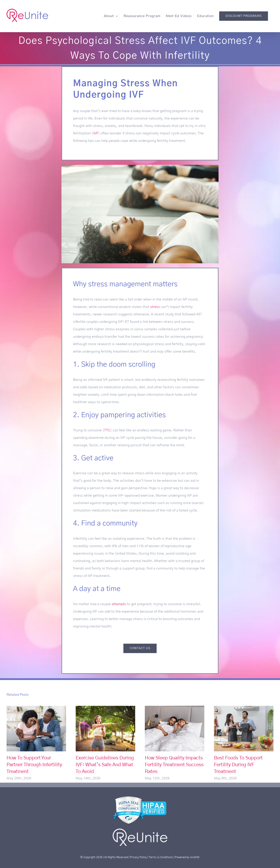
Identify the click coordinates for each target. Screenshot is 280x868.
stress (155, 307)
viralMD (195, 857)
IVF (96, 133)
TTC (107, 430)
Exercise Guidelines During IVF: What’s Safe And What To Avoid (105, 765)
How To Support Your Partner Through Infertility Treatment (34, 765)
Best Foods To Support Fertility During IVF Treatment (238, 765)
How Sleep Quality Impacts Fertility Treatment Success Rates (174, 765)
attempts (119, 604)
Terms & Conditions (161, 857)
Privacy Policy (138, 857)
